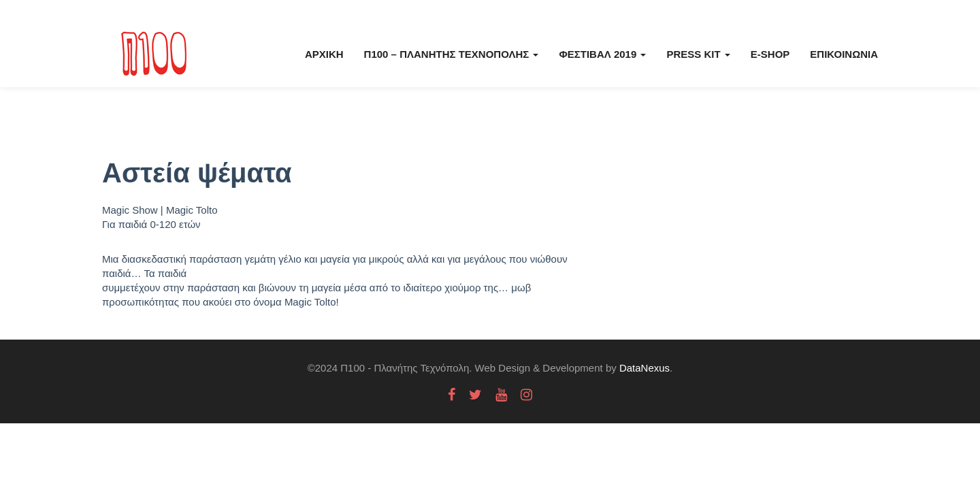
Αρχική (324, 54)
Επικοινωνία (844, 54)
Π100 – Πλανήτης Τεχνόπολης (452, 54)
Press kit (698, 54)
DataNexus (644, 368)
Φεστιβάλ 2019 (602, 54)
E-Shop (770, 54)
